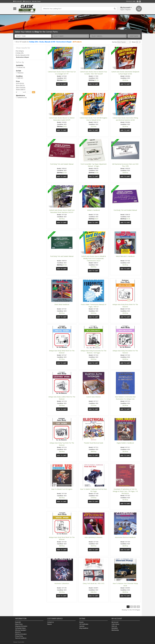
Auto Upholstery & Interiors (94, 537)
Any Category (20, 51)
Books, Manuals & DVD (47, 42)
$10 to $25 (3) (20, 83)
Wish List (114, 626)
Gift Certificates (84, 624)
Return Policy (19, 624)
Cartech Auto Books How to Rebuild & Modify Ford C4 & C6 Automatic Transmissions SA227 (94, 258)
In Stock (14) (20, 67)
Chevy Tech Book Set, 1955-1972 (94, 583)
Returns (49, 624)
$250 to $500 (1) (21, 90)
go (34, 92)
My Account (115, 622)
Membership (115, 630)
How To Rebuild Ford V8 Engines (62, 489)
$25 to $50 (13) (20, 86)
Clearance (20, 73)
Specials (82, 626)
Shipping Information (21, 626)
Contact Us (27, 1)
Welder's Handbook (94, 210)
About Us (18, 632)
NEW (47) (20, 78)
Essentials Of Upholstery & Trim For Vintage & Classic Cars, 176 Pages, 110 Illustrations (125, 491)
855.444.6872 (18, 1)
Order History (115, 624)
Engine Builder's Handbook (125, 443)
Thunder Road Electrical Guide (94, 443)
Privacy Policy (19, 636)
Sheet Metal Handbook (62, 304)
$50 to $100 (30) (21, 88)
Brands (81, 622)
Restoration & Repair (64, 42)
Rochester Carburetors (62, 583)
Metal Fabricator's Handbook (125, 256)
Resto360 (18, 622)
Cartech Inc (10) (21, 97)
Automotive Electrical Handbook (125, 537)
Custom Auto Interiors (94, 397)
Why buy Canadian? (21, 630)
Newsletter (115, 628)
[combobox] (33, 36)
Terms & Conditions (21, 638)
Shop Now (134, 36)
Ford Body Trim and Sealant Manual (62, 164)
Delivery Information (21, 634)
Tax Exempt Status (20, 628)
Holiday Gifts (34, 42)
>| (138, 607)
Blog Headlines (84, 628)
